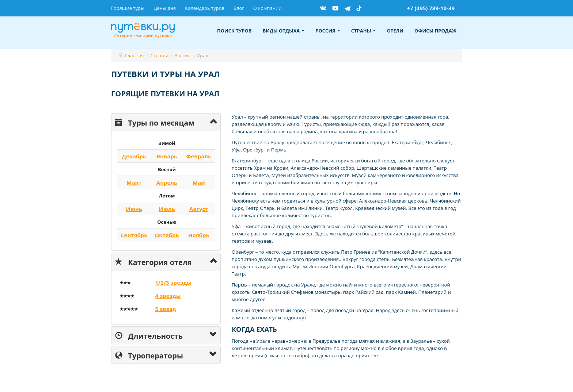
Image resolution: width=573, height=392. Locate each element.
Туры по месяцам (155, 122)
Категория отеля (153, 262)
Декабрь (134, 156)
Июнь (134, 209)
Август (199, 209)
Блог (239, 8)
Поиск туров (234, 31)
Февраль (199, 156)
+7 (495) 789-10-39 (431, 8)
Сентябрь (134, 235)
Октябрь (167, 235)
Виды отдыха (284, 31)
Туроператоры (149, 355)
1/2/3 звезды (173, 283)
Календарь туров (205, 8)
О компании (267, 8)
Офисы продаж (435, 31)
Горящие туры (128, 8)
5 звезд (165, 309)
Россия (328, 31)
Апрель (167, 182)
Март (134, 182)
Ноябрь (199, 235)
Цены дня (165, 8)
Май (199, 182)
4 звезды (168, 296)
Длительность (149, 335)
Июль (167, 209)
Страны (364, 31)
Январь (167, 156)
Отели (395, 31)
